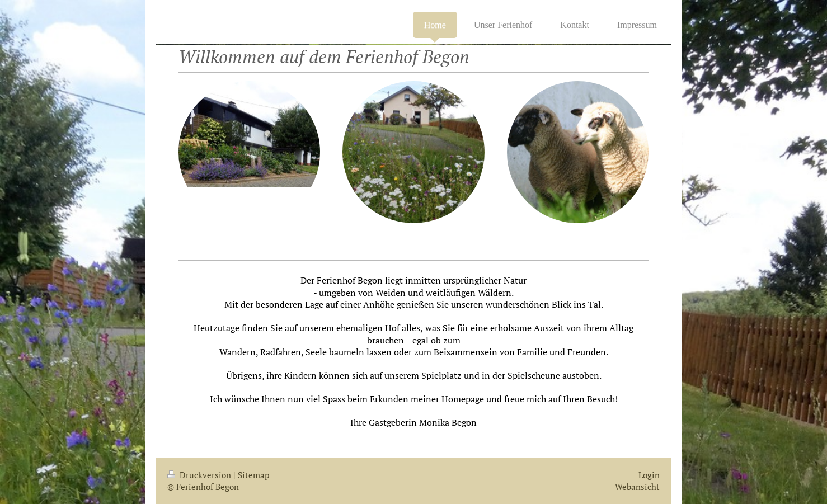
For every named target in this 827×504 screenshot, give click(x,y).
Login (649, 475)
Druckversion (200, 475)
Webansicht (637, 487)
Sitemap (253, 475)
